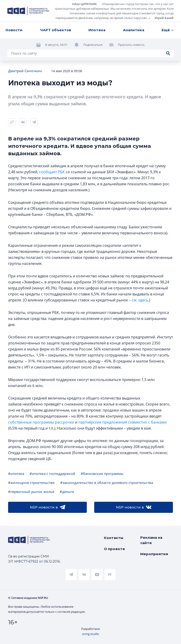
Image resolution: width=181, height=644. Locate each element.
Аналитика (134, 30)
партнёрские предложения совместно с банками (122, 422)
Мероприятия (154, 554)
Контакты (114, 538)
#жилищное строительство (31, 483)
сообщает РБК (52, 172)
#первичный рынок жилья (31, 492)
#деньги (67, 492)
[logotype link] (28, 11)
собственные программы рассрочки (41, 422)
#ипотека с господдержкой (52, 474)
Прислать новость (131, 45)
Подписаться (93, 45)
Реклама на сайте (151, 540)
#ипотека (16, 474)
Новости (14, 30)
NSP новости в (48, 507)
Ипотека (97, 30)
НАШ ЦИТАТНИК (84, 4)
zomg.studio (90, 634)
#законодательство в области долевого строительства (107, 483)
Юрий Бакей (164, 18)
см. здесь (140, 300)
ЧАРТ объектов (56, 30)
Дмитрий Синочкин (25, 71)
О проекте (114, 549)
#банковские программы (102, 474)
